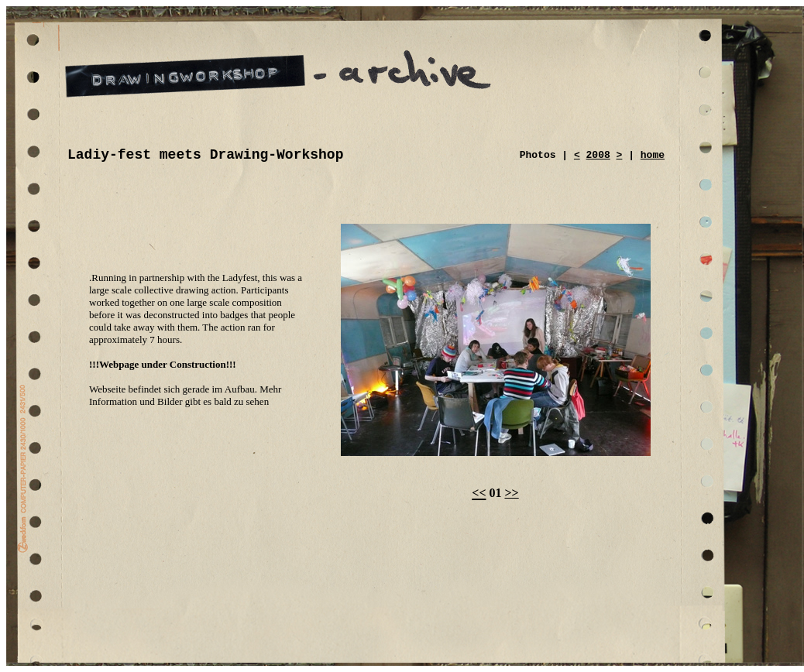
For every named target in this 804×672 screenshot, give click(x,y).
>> (512, 493)
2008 (598, 155)
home (653, 155)
